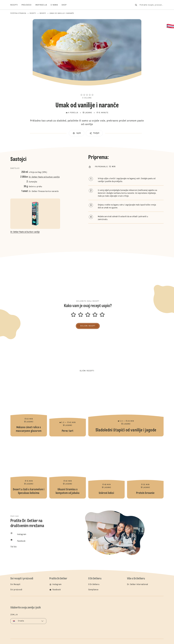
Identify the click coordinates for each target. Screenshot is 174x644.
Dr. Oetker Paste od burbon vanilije (44, 177)
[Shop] (66, 5)
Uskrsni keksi (107, 469)
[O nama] (56, 5)
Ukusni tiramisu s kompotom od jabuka (68, 469)
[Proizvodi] (28, 5)
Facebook (57, 590)
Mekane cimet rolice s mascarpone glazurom (29, 407)
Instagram (57, 585)
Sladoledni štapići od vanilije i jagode (126, 407)
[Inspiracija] (43, 5)
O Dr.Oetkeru (94, 585)
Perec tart (68, 407)
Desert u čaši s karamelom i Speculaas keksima (29, 469)
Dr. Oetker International (138, 585)
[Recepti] (16, 5)
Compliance (93, 590)
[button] (87, 91)
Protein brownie (145, 469)
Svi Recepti (15, 585)
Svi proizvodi (16, 590)
